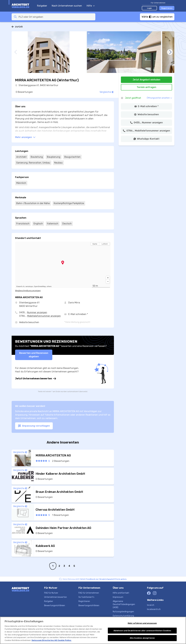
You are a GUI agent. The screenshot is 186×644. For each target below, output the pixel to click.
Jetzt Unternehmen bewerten (36, 379)
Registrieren (167, 8)
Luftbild (105, 244)
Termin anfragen (146, 87)
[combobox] (56, 17)
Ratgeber (42, 6)
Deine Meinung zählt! (95, 579)
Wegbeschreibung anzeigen (28, 291)
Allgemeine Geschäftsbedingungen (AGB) (124, 604)
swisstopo (29, 286)
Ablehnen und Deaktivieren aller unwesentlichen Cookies (142, 634)
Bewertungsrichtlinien (55, 606)
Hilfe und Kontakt (121, 593)
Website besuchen (29, 322)
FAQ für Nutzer (51, 593)
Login (149, 8)
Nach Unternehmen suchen (67, 6)
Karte (95, 244)
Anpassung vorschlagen (34, 426)
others (49, 286)
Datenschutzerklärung (123, 616)
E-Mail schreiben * (78, 314)
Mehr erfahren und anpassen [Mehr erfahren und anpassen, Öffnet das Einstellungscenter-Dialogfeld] (142, 627)
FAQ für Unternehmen (89, 593)
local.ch (151, 605)
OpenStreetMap (40, 286)
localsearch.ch (154, 609)
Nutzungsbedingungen (123, 612)
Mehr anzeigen (25, 137)
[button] (108, 278)
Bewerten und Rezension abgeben (34, 355)
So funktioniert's (86, 597)
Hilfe (91, 6)
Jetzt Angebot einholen (146, 80)
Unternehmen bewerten (56, 597)
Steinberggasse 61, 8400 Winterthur (38, 85)
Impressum (118, 597)
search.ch (21, 286)
